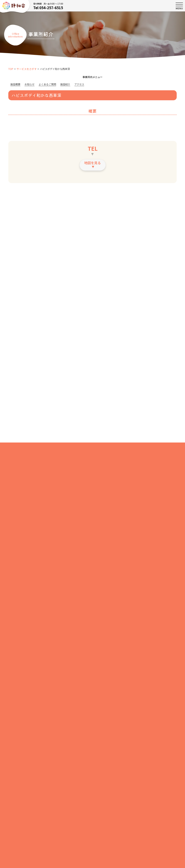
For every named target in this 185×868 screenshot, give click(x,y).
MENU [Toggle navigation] (179, 6)
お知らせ (30, 84)
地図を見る (92, 164)
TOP (11, 69)
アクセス (79, 84)
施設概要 (15, 84)
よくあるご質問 (47, 84)
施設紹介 (65, 84)
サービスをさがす (27, 69)
